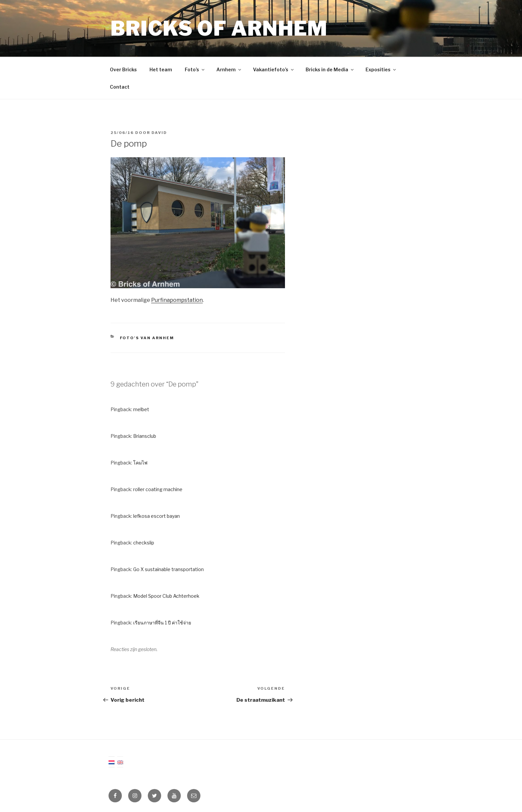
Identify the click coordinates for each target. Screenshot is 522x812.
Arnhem (229, 69)
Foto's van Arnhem (147, 338)
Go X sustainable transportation (168, 569)
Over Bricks (123, 69)
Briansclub (145, 436)
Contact (120, 87)
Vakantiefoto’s (274, 69)
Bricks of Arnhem (219, 28)
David (159, 133)
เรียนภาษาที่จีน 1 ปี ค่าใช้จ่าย (162, 623)
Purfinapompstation (177, 300)
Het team (161, 69)
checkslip (144, 543)
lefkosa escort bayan (156, 516)
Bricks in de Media (330, 69)
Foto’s (195, 69)
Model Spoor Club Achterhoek (166, 596)
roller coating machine (158, 489)
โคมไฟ (140, 463)
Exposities (381, 69)
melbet (141, 409)
